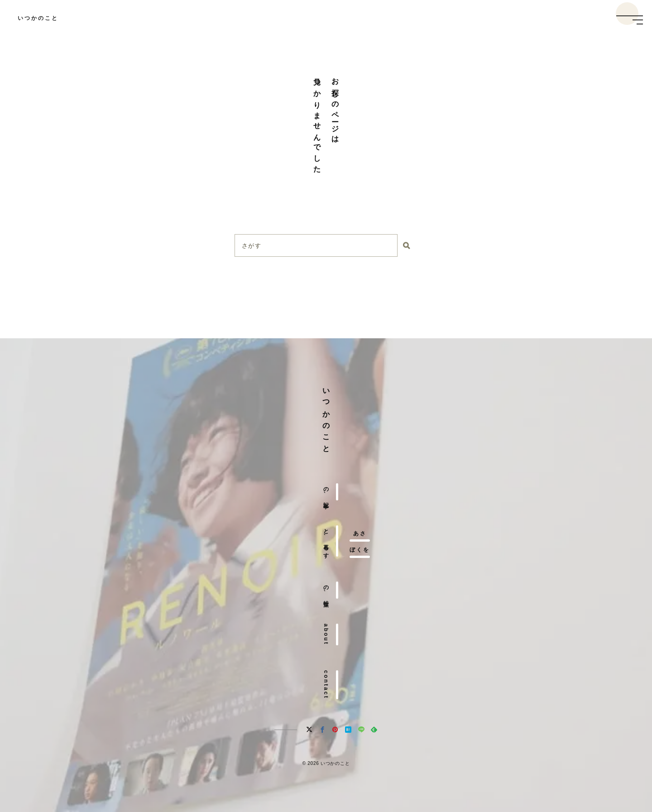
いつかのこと (38, 18)
